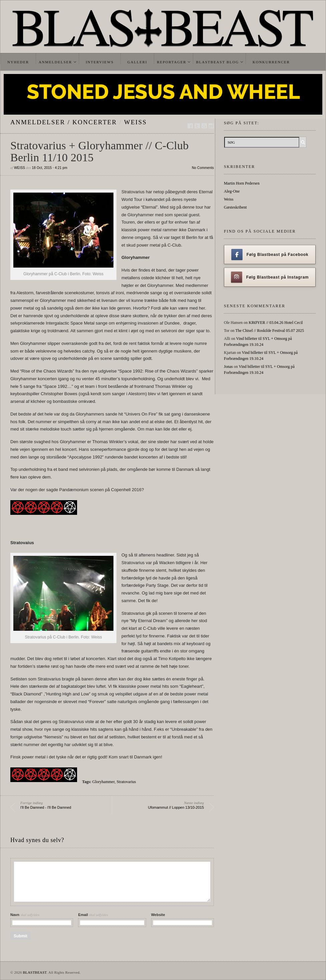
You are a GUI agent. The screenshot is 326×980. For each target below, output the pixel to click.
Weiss (135, 122)
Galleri (137, 62)
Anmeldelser (55, 62)
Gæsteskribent (235, 207)
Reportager (172, 62)
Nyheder (18, 62)
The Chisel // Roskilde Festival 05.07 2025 (270, 331)
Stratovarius (126, 782)
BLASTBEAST (35, 972)
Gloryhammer (104, 782)
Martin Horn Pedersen (242, 183)
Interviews (100, 62)
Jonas (228, 367)
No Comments (203, 168)
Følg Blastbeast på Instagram (270, 277)
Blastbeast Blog (217, 62)
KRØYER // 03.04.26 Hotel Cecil (276, 323)
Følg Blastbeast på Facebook (270, 255)
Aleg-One (232, 191)
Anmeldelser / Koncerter (64, 122)
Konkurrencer (271, 62)
